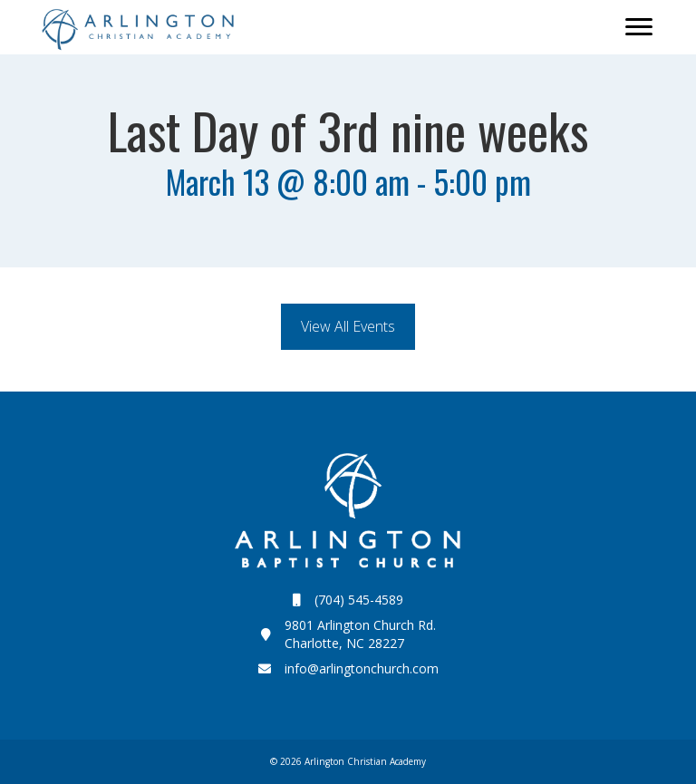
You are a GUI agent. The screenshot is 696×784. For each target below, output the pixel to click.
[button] (348, 327)
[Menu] (639, 27)
